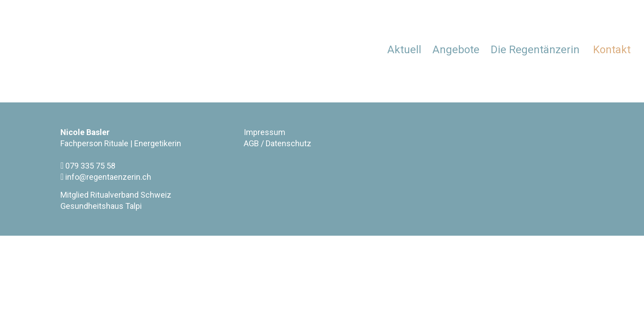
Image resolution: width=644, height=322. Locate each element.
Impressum (265, 132)
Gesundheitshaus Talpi (101, 206)
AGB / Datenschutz (278, 143)
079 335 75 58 (88, 165)
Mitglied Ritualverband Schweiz (116, 195)
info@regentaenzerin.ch (106, 177)
